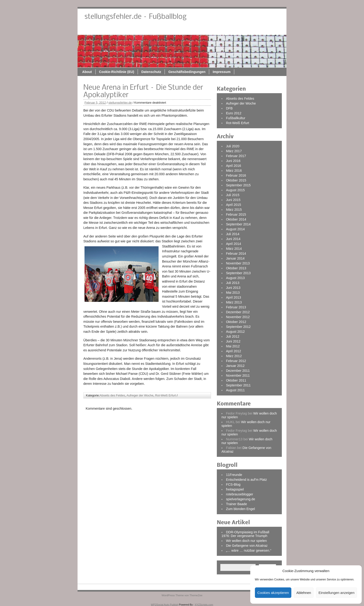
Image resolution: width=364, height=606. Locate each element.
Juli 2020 (233, 146)
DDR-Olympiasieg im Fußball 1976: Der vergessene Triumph (245, 534)
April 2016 (233, 166)
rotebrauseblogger (239, 494)
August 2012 (235, 332)
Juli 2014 (233, 234)
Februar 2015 (236, 214)
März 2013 (234, 302)
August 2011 (235, 390)
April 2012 (233, 351)
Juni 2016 (233, 161)
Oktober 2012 (236, 322)
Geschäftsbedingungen (233, 30)
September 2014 (238, 224)
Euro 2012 (234, 113)
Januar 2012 (235, 366)
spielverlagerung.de (240, 499)
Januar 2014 (235, 258)
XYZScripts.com (204, 605)
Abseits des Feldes (112, 395)
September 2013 (238, 273)
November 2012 (238, 317)
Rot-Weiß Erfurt (166, 395)
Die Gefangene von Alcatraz (247, 546)
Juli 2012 (233, 336)
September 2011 (238, 385)
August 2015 (235, 190)
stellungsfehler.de (120, 103)
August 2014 (235, 229)
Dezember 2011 (238, 371)
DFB (229, 108)
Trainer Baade (236, 504)
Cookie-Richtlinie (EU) (163, 30)
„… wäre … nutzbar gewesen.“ (249, 550)
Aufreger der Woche (140, 395)
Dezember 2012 (238, 312)
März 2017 (234, 151)
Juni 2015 (233, 200)
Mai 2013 (233, 293)
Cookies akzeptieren (273, 593)
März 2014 (234, 249)
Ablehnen (304, 593)
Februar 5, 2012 (95, 103)
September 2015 (238, 185)
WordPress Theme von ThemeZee (182, 595)
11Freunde (234, 475)
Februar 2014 (236, 254)
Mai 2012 (233, 346)
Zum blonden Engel (240, 509)
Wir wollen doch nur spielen (246, 541)
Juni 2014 (233, 239)
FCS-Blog (233, 484)
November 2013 (238, 263)
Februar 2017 (236, 156)
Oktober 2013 (236, 268)
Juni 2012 (233, 341)
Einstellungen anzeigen (336, 593)
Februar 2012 (236, 361)
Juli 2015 (233, 195)
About (133, 30)
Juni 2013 (233, 288)
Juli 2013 (233, 283)
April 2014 (233, 244)
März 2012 (234, 356)
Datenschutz (198, 30)
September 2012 (238, 327)
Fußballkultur (236, 118)
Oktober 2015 (236, 180)
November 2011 (238, 375)
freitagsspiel (235, 489)
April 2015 (233, 205)
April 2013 (233, 297)
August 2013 (235, 278)
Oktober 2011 (236, 380)
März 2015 (234, 210)
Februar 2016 (236, 175)
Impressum (268, 30)
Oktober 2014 (236, 219)
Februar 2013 (236, 307)
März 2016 (234, 171)
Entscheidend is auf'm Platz (246, 480)
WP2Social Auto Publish (165, 605)
